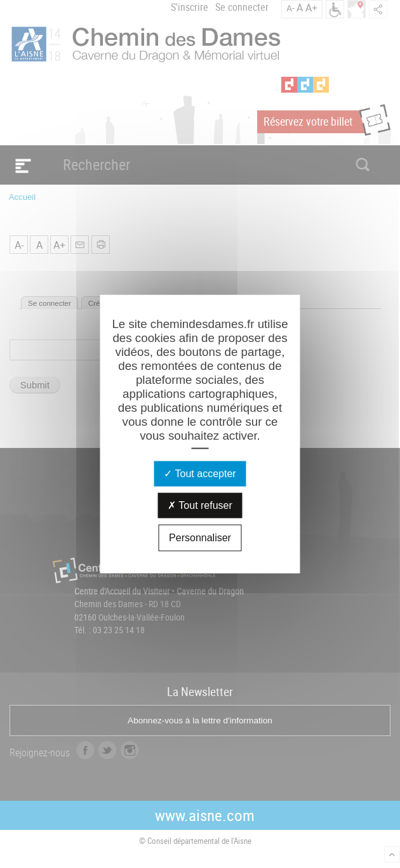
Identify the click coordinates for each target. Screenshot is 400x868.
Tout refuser (200, 505)
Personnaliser (200, 537)
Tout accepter (200, 473)
